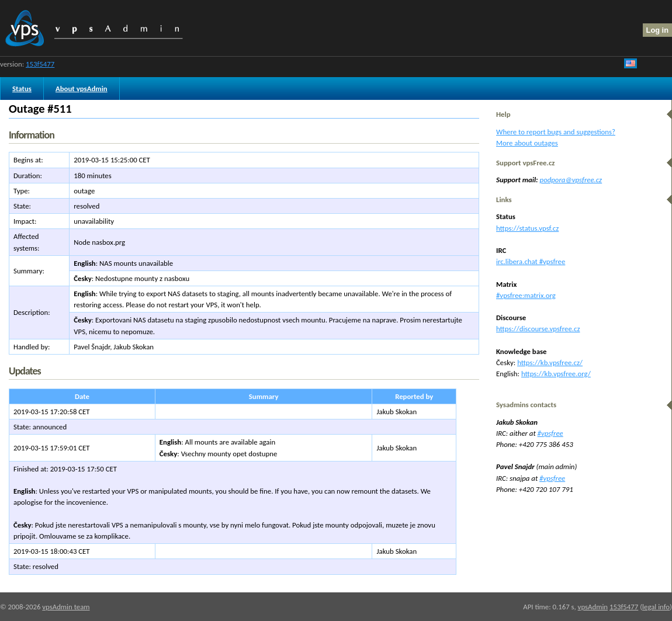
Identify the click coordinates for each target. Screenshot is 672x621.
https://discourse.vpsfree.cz (538, 329)
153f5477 (40, 64)
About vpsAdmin (82, 89)
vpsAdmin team (66, 607)
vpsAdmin (593, 607)
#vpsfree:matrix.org (526, 295)
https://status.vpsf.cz (527, 228)
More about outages (527, 143)
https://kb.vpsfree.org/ (556, 374)
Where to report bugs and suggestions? (556, 132)
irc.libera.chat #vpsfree (531, 261)
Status (22, 89)
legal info (656, 607)
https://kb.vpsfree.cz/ (550, 362)
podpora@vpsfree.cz (571, 180)
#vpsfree (550, 433)
